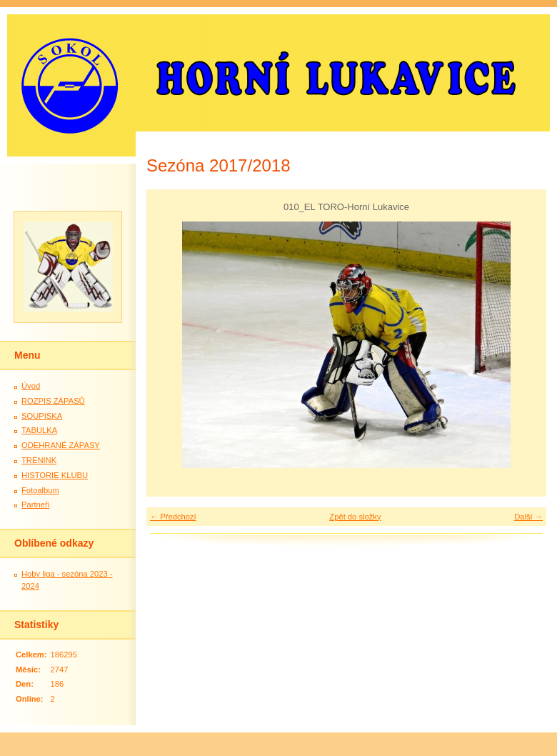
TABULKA (39, 430)
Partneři (35, 504)
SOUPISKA (42, 416)
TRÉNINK (39, 460)
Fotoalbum (40, 490)
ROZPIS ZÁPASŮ (53, 401)
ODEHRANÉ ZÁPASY (61, 445)
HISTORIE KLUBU (55, 475)
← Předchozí (173, 517)
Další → (528, 517)
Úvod (31, 386)
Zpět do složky (355, 517)
